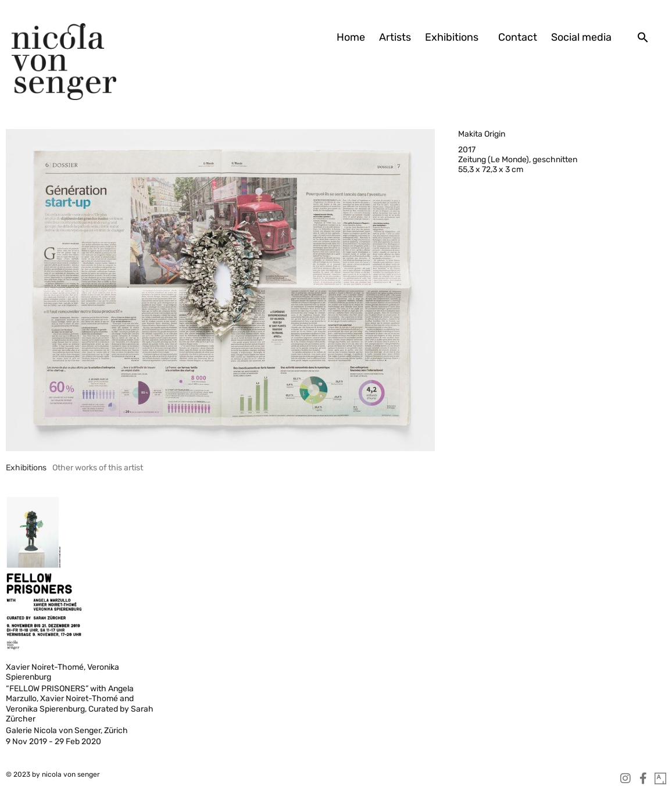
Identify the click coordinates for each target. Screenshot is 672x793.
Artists (395, 37)
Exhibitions (455, 37)
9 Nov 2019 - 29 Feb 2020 (53, 742)
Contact (518, 37)
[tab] (26, 468)
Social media (581, 37)
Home (351, 37)
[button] (643, 37)
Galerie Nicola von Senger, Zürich (67, 731)
